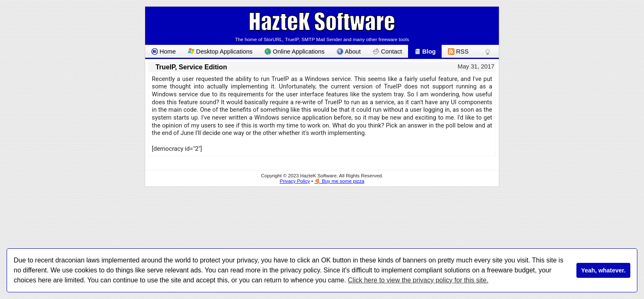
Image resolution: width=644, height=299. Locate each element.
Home (164, 51)
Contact (387, 51)
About (349, 51)
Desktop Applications (220, 51)
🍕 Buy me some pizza (339, 181)
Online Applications (294, 51)
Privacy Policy (295, 181)
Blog (425, 51)
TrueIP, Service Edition (191, 67)
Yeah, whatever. (603, 270)
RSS (458, 51)
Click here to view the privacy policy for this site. (418, 280)
